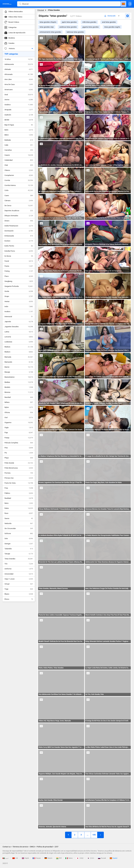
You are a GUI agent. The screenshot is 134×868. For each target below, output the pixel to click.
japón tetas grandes (69, 22)
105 (94, 835)
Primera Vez (19, 478)
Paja (19, 433)
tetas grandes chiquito (48, 22)
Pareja (19, 438)
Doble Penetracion (19, 226)
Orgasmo (19, 423)
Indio (19, 307)
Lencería (19, 337)
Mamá (19, 367)
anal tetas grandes (109, 22)
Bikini (19, 135)
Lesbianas (19, 342)
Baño (19, 130)
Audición (19, 115)
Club (19, 165)
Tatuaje (19, 554)
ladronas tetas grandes (75, 32)
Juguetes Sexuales (19, 327)
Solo (19, 539)
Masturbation (19, 377)
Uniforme (19, 569)
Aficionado (19, 74)
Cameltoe (19, 150)
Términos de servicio (20, 847)
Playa (19, 458)
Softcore (19, 534)
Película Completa (19, 443)
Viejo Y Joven (19, 579)
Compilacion (19, 175)
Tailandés (19, 549)
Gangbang (19, 281)
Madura (19, 347)
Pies (19, 448)
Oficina (19, 412)
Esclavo (19, 241)
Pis (19, 453)
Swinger (19, 544)
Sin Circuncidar (19, 528)
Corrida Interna (19, 185)
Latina (19, 332)
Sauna (19, 518)
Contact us (7, 847)
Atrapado (19, 110)
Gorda (19, 291)
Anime (19, 100)
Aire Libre (19, 79)
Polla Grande (19, 463)
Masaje (19, 372)
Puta (19, 488)
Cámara (19, 201)
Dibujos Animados (19, 216)
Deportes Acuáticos (19, 211)
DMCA (32, 847)
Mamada (19, 357)
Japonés (19, 322)
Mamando (19, 362)
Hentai (19, 302)
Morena (19, 392)
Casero (19, 155)
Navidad (19, 397)
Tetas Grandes (19, 559)
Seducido (19, 523)
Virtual (19, 584)
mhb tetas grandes (89, 22)
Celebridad (19, 160)
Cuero (19, 196)
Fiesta (19, 266)
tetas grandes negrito (112, 27)
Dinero (19, 221)
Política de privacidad (45, 847)
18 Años (19, 59)
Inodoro (19, 312)
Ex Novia (19, 256)
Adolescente (19, 64)
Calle (19, 145)
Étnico (19, 599)
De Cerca (19, 206)
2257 (56, 847)
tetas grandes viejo (47, 27)
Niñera (19, 402)
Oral (19, 418)
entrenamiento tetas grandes (50, 32)
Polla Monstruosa (19, 468)
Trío (19, 564)
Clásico (19, 170)
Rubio (19, 508)
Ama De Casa (19, 84)
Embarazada (19, 236)
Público (19, 493)
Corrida (19, 180)
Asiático (19, 105)
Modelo (19, 387)
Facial (19, 261)
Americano (19, 90)
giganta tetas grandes (90, 27)
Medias (19, 382)
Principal (41, 10)
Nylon (19, 407)
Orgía (19, 428)
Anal (19, 95)
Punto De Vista (19, 483)
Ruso (19, 513)
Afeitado (19, 69)
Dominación (19, 231)
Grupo (19, 296)
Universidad (19, 574)
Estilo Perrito (19, 246)
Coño (19, 190)
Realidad (19, 498)
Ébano (19, 594)
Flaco (19, 276)
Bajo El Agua (19, 125)
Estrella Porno (19, 251)
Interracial (19, 317)
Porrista (19, 473)
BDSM (19, 120)
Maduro (19, 352)
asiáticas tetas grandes (68, 27)
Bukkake (19, 140)
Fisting (19, 271)
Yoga (19, 589)
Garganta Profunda (19, 286)
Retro (19, 503)
